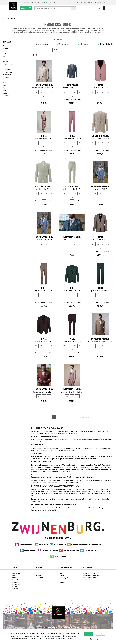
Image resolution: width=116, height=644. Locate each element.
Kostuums (6, 61)
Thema (98, 50)
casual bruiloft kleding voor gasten (93, 491)
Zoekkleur (36, 55)
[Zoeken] (74, 8)
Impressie (62, 573)
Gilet (4, 54)
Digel (100, 85)
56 (108, 92)
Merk (56, 50)
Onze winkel (39, 578)
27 (70, 92)
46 (36, 92)
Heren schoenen (17, 584)
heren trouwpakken (97, 32)
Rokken (14, 575)
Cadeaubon (15, 589)
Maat (77, 50)
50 (46, 92)
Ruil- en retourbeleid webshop (92, 575)
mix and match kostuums (49, 475)
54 (44, 96)
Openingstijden (64, 578)
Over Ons (62, 575)
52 (52, 92)
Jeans (4, 59)
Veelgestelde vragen (89, 580)
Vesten (5, 93)
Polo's (5, 82)
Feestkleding (9, 67)
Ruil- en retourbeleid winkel (91, 578)
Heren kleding (16, 582)
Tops (4, 88)
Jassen (5, 56)
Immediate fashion (44, 85)
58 (100, 96)
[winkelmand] (104, 8)
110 (46, 194)
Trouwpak (8, 69)
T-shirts (5, 85)
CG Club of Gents (100, 136)
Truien (5, 90)
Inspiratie (38, 575)
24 (41, 143)
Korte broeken (7, 75)
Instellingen (95, 639)
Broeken (5, 48)
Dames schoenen (17, 580)
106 (98, 143)
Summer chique (9, 64)
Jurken (14, 578)
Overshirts (6, 80)
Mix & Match (9, 72)
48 (41, 92)
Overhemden (7, 77)
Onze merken (63, 580)
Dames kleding (16, 573)
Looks (37, 573)
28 (75, 92)
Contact (62, 582)
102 (36, 143)
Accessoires (6, 46)
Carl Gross (72, 85)
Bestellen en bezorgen (89, 573)
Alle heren (7, 95)
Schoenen (15, 586)
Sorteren (35, 50)
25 (46, 143)
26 (64, 92)
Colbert (5, 51)
